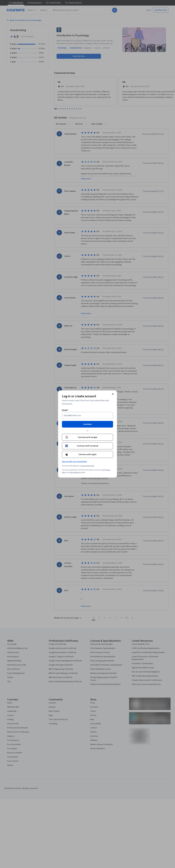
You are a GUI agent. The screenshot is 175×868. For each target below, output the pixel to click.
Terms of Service (75, 472)
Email (65, 410)
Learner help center (87, 466)
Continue (87, 424)
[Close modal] (113, 394)
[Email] (87, 415)
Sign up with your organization (74, 462)
